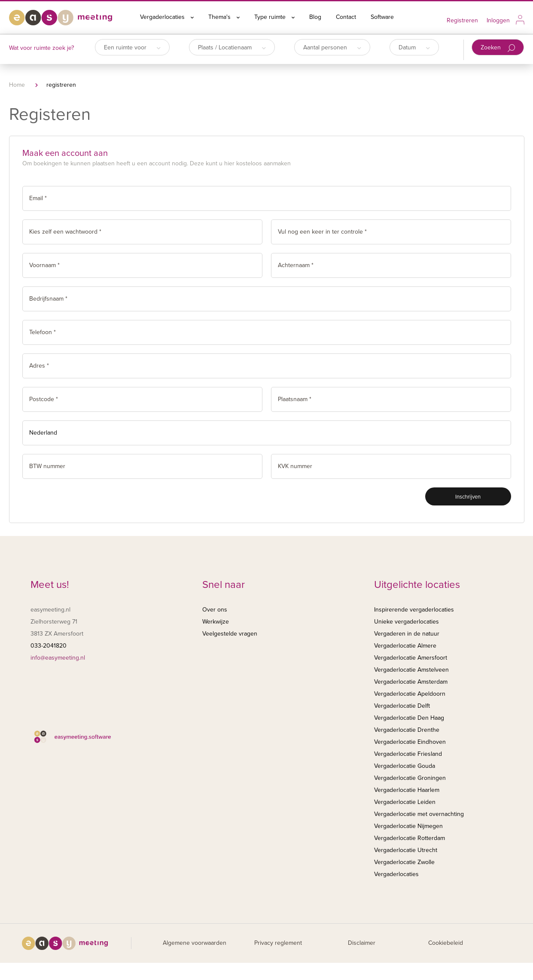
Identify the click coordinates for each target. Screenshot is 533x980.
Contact (346, 17)
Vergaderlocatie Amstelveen (411, 670)
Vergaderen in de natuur (407, 634)
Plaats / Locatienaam (232, 47)
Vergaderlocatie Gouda (405, 766)
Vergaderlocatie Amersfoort (411, 658)
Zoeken (498, 48)
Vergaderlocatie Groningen (410, 778)
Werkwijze (216, 622)
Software (382, 17)
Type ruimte (274, 17)
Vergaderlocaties (167, 17)
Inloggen (498, 20)
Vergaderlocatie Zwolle (404, 862)
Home (17, 85)
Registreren (462, 20)
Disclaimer (362, 943)
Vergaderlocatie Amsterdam (411, 682)
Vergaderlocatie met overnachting (419, 814)
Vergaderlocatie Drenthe (407, 730)
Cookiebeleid (446, 943)
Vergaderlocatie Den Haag (409, 718)
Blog (315, 17)
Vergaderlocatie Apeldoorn (410, 694)
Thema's (224, 17)
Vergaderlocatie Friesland (408, 754)
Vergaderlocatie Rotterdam (410, 838)
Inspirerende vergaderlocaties (414, 610)
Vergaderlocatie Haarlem (407, 790)
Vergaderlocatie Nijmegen (408, 826)
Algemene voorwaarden (195, 943)
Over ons (215, 610)
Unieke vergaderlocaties (407, 622)
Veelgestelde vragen (230, 634)
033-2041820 (49, 646)
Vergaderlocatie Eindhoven (410, 742)
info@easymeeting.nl (58, 658)
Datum (414, 47)
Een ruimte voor (132, 47)
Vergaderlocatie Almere (405, 646)
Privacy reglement (278, 943)
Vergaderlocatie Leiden (405, 802)
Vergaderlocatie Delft (402, 706)
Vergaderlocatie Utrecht (406, 850)
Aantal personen (332, 47)
